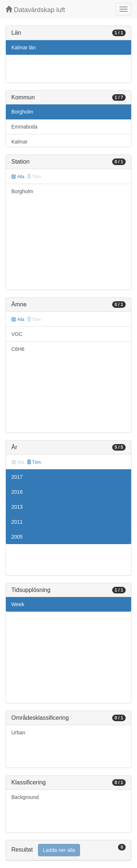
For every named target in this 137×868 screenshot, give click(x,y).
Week (18, 604)
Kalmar (19, 142)
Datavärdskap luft (35, 10)
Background (25, 797)
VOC (17, 334)
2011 (17, 522)
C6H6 (18, 349)
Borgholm (22, 112)
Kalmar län (24, 47)
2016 (17, 492)
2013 (17, 507)
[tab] (68, 850)
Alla (18, 177)
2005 (17, 537)
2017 (17, 477)
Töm (34, 462)
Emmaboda (24, 127)
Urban (18, 733)
